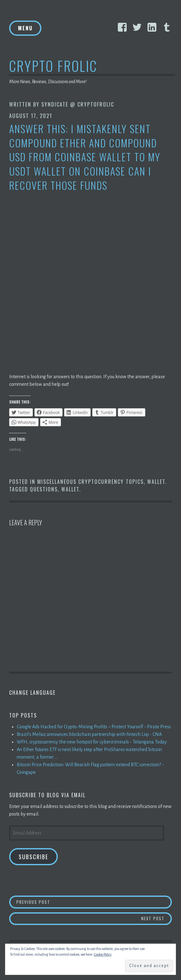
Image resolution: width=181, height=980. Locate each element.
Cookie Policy (103, 954)
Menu (25, 28)
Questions (44, 489)
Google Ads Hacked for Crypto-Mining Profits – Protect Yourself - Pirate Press (94, 727)
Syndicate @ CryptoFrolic (78, 104)
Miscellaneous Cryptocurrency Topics (90, 482)
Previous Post (94, 902)
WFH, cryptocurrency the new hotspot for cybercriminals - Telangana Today (92, 742)
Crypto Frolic (53, 66)
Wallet (156, 482)
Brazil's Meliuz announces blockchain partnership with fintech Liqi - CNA (89, 734)
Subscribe (33, 857)
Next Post (157, 918)
